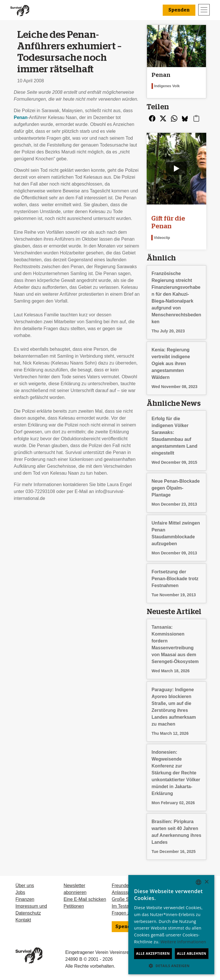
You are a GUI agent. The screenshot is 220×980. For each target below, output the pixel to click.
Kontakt (23, 920)
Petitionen (74, 906)
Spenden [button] (179, 10)
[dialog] (171, 925)
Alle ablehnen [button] (192, 953)
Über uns (25, 885)
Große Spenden (128, 899)
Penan (21, 117)
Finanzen (25, 899)
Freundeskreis (126, 885)
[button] (171, 966)
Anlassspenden (127, 892)
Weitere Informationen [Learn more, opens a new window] (183, 942)
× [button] (206, 882)
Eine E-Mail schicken (85, 899)
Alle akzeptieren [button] (153, 953)
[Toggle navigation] (204, 10)
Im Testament (125, 906)
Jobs (20, 892)
